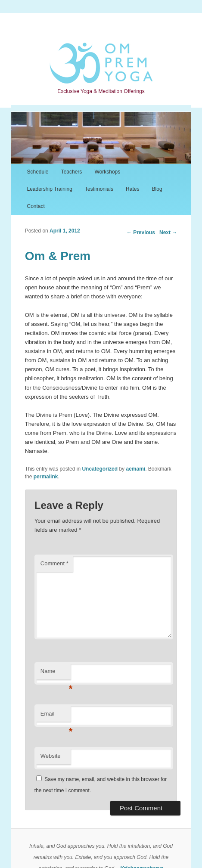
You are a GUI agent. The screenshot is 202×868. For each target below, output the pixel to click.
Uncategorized (100, 469)
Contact (36, 206)
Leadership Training (49, 189)
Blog (157, 189)
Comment (54, 563)
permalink (46, 477)
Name (56, 674)
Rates (132, 189)
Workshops (107, 172)
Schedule (37, 172)
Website (51, 756)
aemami (135, 469)
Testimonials (99, 189)
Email (56, 716)
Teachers (72, 172)
